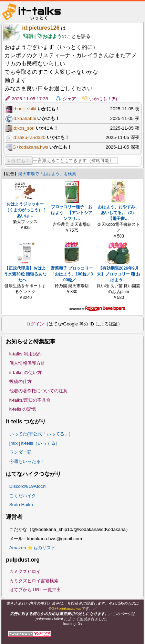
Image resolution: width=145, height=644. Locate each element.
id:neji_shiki (24, 109)
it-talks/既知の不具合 (30, 400)
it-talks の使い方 (25, 373)
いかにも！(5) (103, 99)
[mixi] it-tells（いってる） (35, 443)
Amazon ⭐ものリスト (33, 548)
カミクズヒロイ (25, 571)
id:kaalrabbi (24, 118)
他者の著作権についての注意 (38, 391)
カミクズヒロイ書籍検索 (34, 581)
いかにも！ (19, 160)
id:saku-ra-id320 (29, 137)
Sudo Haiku (21, 505)
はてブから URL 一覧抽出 (35, 590)
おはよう (52, 36)
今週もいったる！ (27, 461)
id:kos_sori (23, 128)
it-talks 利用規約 (25, 354)
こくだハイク (23, 496)
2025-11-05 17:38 (30, 99)
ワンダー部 (20, 452)
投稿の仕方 (20, 381)
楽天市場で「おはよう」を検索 (47, 174)
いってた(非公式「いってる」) (40, 434)
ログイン (35, 324)
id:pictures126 (41, 28)
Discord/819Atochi (28, 486)
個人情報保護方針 (27, 363)
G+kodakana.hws (30, 147)
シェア (69, 99)
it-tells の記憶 (23, 409)
